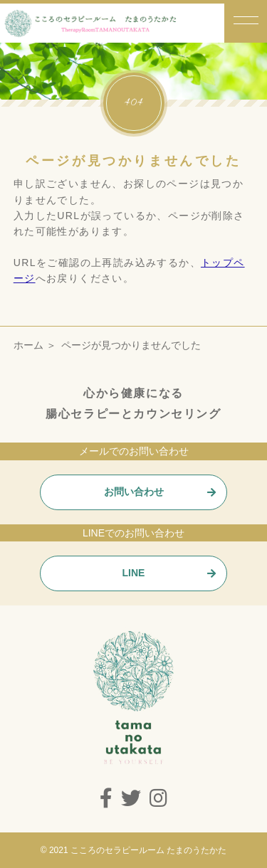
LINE (134, 573)
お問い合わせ (134, 492)
